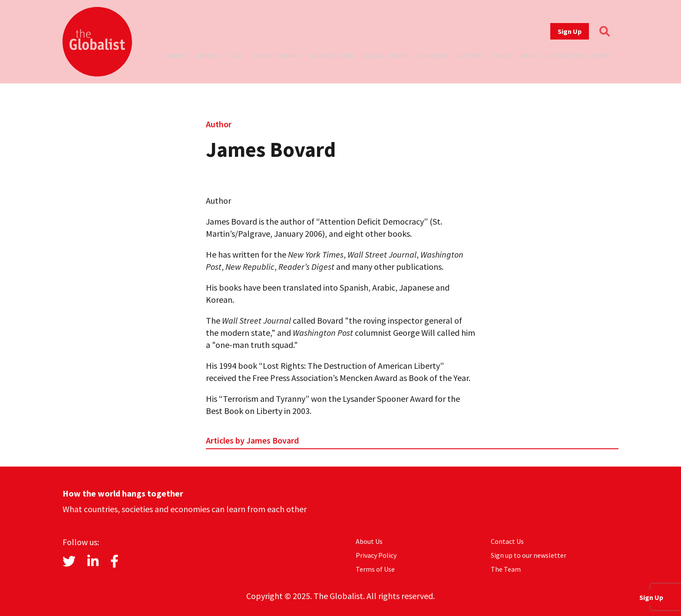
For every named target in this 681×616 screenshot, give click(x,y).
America (208, 56)
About (503, 56)
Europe (176, 56)
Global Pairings (276, 56)
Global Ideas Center (578, 56)
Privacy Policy (376, 555)
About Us (369, 541)
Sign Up (570, 31)
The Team (506, 569)
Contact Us (507, 541)
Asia (236, 56)
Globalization (332, 56)
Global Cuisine (385, 56)
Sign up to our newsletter (529, 555)
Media (529, 56)
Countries (432, 56)
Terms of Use (375, 569)
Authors (471, 56)
